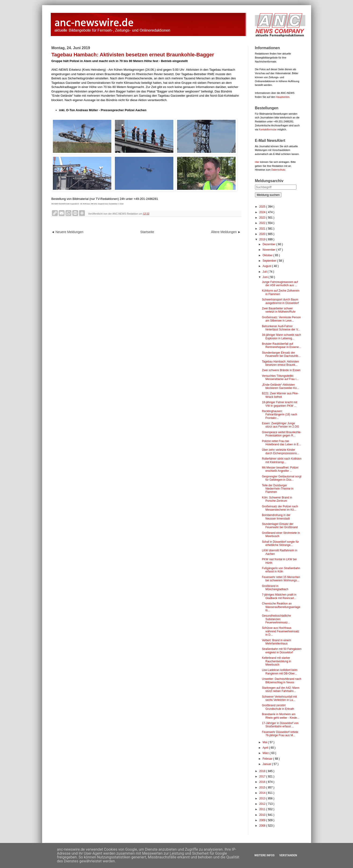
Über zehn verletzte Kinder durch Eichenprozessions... (280, 451)
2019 (263, 239)
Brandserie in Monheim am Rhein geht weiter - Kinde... (280, 716)
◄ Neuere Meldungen (67, 232)
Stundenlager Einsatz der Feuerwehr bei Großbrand (280, 526)
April (266, 748)
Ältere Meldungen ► (226, 232)
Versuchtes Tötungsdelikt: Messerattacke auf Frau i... (280, 377)
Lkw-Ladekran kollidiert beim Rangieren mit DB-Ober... (280, 672)
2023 (263, 218)
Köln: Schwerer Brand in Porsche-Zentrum (277, 499)
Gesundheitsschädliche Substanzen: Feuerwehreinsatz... (276, 619)
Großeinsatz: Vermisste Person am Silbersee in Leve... (281, 319)
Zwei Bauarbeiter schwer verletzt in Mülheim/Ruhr (279, 310)
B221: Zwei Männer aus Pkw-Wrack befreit (280, 395)
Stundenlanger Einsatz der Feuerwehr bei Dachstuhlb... (281, 354)
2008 (263, 826)
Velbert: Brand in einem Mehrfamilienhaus (276, 642)
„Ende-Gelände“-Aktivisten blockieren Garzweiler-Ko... (280, 386)
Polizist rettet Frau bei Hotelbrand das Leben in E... (281, 443)
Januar (267, 764)
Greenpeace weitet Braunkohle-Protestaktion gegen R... (282, 434)
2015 (263, 787)
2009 (263, 820)
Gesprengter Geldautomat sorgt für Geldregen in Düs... (282, 478)
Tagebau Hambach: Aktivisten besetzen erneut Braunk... (280, 363)
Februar (268, 759)
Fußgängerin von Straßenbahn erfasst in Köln (281, 570)
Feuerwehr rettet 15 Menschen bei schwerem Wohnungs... (281, 579)
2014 (263, 793)
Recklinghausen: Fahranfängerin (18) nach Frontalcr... (279, 415)
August (267, 266)
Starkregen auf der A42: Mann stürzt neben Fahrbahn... (280, 689)
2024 (263, 212)
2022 (263, 223)
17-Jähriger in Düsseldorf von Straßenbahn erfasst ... (280, 725)
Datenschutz (278, 170)
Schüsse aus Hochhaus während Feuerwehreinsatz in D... (280, 631)
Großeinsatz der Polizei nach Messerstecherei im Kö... (280, 508)
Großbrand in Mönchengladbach (275, 588)
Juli (265, 272)
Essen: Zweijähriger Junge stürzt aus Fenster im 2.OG (280, 425)
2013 (263, 798)
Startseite (147, 232)
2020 (263, 234)
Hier (257, 162)
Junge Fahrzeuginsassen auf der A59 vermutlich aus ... (280, 284)
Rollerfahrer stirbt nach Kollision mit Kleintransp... (282, 460)
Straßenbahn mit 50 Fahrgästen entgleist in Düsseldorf (282, 651)
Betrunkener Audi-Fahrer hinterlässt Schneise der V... (281, 328)
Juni (265, 277)
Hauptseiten (283, 97)
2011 (263, 809)
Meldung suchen (268, 195)
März (266, 753)
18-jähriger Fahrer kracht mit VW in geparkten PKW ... (279, 404)
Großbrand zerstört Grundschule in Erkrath (278, 707)
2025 (263, 207)
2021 (263, 229)
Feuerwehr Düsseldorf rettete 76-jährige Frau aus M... (280, 734)
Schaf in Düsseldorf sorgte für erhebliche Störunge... (280, 543)
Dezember (269, 244)
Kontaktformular (268, 129)
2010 (263, 815)
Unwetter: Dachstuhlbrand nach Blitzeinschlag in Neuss (281, 681)
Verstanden (288, 855)
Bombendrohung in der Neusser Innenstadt (276, 517)
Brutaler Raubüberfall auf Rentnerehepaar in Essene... (281, 345)
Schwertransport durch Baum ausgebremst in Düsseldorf (280, 301)
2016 (263, 782)
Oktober (268, 255)
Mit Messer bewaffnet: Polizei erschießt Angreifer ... (280, 469)
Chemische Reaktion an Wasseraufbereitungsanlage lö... (281, 607)
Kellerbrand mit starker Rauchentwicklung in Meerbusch (276, 661)
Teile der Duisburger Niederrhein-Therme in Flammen (278, 489)
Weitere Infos (264, 855)
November (269, 250)
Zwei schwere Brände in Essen (281, 370)
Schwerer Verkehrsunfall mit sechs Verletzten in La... (279, 698)
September (270, 261)
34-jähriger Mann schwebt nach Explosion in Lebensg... (281, 337)
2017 (263, 776)
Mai (265, 742)
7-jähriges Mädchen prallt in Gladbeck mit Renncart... (279, 596)
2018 (263, 771)
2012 (263, 804)
